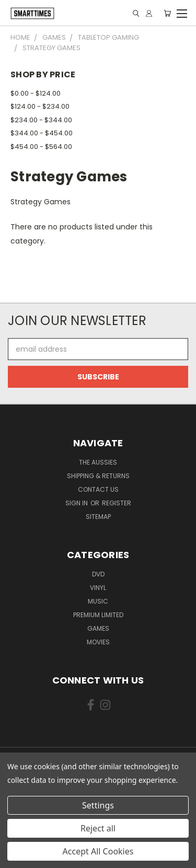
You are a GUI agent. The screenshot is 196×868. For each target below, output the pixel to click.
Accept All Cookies (98, 851)
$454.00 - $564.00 (41, 147)
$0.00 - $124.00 (36, 93)
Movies (98, 642)
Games (98, 628)
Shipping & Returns (98, 476)
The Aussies (98, 462)
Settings (98, 805)
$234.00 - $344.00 (41, 120)
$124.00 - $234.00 (40, 106)
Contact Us (98, 489)
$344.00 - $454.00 (42, 133)
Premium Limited (98, 615)
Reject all (98, 828)
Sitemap (98, 517)
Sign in (77, 503)
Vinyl (98, 588)
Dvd (98, 574)
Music (98, 601)
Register (117, 503)
